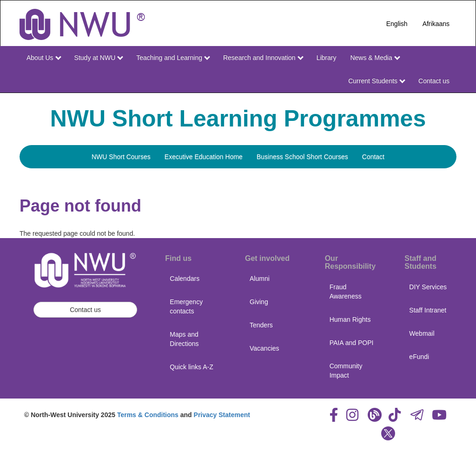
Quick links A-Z (191, 367)
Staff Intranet (428, 310)
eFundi (419, 357)
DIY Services (428, 287)
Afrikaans (436, 24)
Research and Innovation (263, 58)
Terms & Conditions (148, 415)
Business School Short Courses (302, 157)
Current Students (377, 81)
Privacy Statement (222, 415)
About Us (44, 58)
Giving (259, 302)
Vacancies (264, 348)
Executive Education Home (204, 157)
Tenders (261, 325)
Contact (373, 157)
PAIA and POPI (352, 343)
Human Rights (350, 319)
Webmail (422, 333)
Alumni (260, 279)
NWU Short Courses (121, 157)
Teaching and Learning (173, 58)
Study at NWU (99, 58)
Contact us (434, 81)
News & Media (375, 58)
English (397, 24)
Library (327, 58)
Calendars (185, 279)
